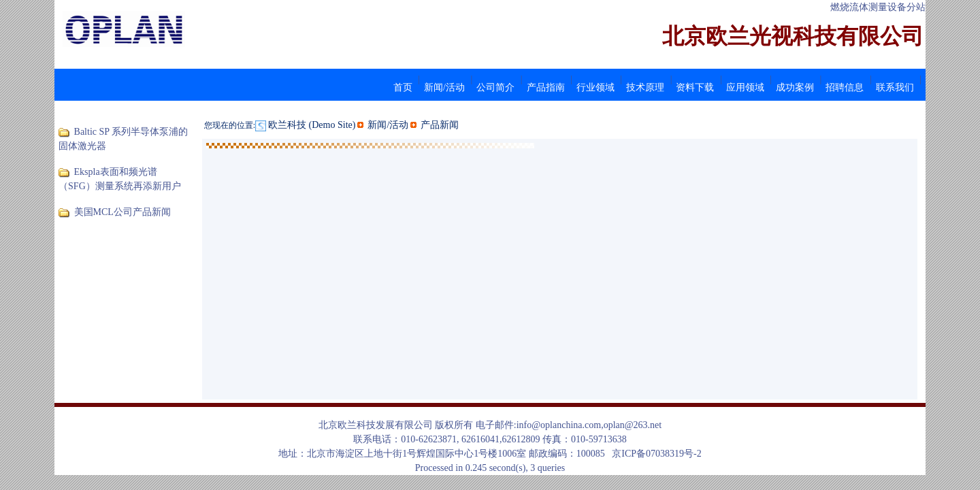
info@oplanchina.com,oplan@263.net (589, 425)
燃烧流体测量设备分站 (878, 7)
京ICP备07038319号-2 (656, 454)
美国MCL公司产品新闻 (122, 212)
